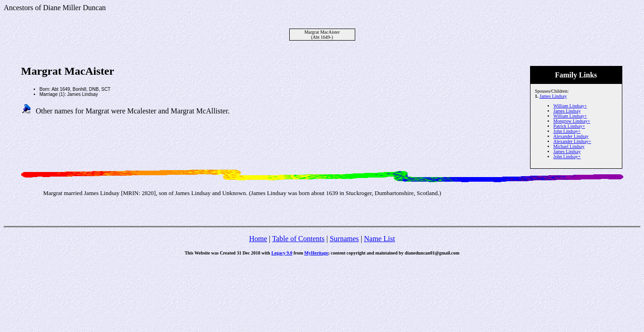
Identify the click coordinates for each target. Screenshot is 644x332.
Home (258, 239)
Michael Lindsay (569, 146)
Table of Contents (298, 239)
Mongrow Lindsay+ (572, 121)
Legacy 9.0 (282, 253)
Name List (379, 239)
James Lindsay (553, 96)
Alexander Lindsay (571, 136)
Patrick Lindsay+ (569, 126)
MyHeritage (316, 253)
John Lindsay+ (567, 131)
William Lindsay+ (570, 106)
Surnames (344, 239)
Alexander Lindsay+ (572, 141)
